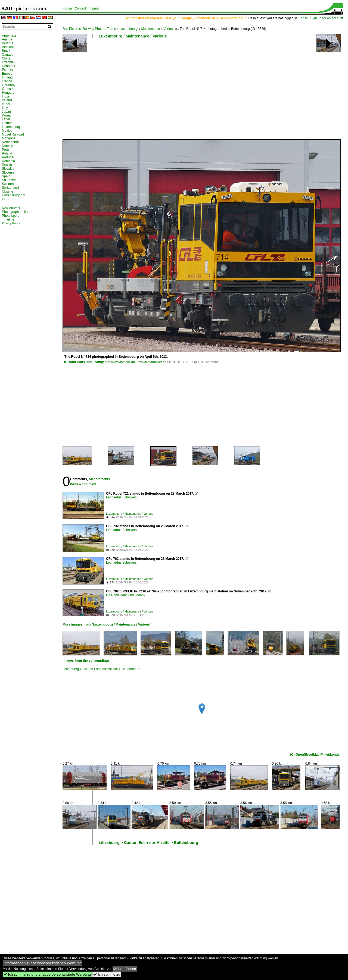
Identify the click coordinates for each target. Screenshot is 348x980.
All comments (99, 479)
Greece (7, 89)
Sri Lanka (9, 180)
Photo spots (10, 216)
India (5, 96)
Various (169, 29)
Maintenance (150, 29)
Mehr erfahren (125, 969)
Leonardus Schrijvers (121, 497)
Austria (7, 39)
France (7, 81)
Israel (6, 104)
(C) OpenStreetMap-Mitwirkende (315, 755)
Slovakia (8, 169)
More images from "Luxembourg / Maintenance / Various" (107, 624)
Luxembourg (128, 29)
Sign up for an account (327, 18)
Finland (7, 77)
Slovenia (8, 172)
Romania (8, 161)
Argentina (9, 36)
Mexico (7, 131)
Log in (303, 18)
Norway (7, 146)
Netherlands (11, 142)
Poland (7, 153)
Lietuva (7, 123)
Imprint (94, 8)
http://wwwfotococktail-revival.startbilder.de (136, 362)
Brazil (6, 51)
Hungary (8, 93)
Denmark (9, 66)
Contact (80, 8)
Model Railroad (13, 134)
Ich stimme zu (107, 974)
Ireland (7, 100)
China (6, 58)
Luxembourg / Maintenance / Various (133, 36)
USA (5, 199)
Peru (5, 150)
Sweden (8, 184)
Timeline (8, 219)
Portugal (8, 157)
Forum (67, 8)
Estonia (7, 70)
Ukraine (7, 191)
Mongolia (9, 138)
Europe (7, 74)
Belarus (7, 43)
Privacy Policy (11, 223)
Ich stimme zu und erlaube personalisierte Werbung (47, 974)
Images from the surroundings (86, 661)
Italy (5, 108)
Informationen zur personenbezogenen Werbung (43, 963)
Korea (6, 115)
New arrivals (11, 208)
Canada (8, 55)
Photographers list (15, 212)
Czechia (8, 62)
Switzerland (10, 188)
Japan (6, 112)
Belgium (8, 47)
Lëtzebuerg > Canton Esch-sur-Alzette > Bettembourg (101, 669)
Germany (9, 85)
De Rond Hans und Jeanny (83, 362)
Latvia (6, 119)
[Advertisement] (203, 91)
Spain (6, 176)
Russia (7, 165)
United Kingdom (13, 195)
